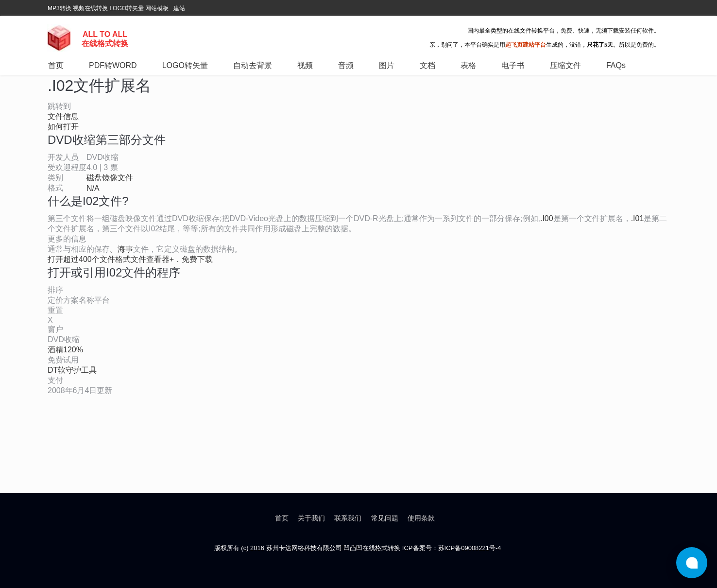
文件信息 (63, 116)
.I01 (638, 218)
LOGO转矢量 (127, 8)
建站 (179, 8)
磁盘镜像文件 (110, 178)
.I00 (547, 218)
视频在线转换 (90, 8)
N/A (93, 188)
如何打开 (63, 127)
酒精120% (65, 350)
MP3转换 (60, 8)
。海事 (121, 249)
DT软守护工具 (72, 370)
